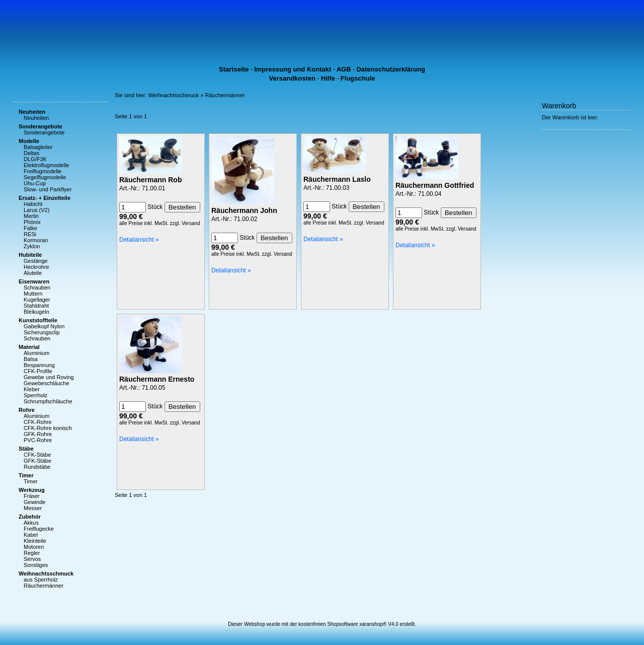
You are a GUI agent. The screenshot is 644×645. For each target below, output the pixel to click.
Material (29, 347)
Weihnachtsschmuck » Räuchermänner (197, 95)
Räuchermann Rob (150, 180)
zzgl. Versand (185, 223)
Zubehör (30, 517)
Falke (30, 228)
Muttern (33, 294)
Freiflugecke (39, 529)
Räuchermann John (244, 210)
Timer (26, 475)
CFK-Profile (38, 371)
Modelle (29, 141)
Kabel (31, 535)
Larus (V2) (36, 210)
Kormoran (36, 240)
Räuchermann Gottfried (435, 185)
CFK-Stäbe (37, 455)
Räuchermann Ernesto (157, 379)
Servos (32, 559)
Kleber (32, 389)
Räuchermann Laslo (337, 179)
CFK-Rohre (38, 422)
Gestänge (36, 261)
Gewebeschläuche (47, 383)
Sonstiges (36, 565)
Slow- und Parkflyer (48, 189)
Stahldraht (36, 306)
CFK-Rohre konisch (48, 428)
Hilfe (328, 78)
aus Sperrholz (41, 580)
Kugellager (37, 300)
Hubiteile (30, 255)
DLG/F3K (35, 159)
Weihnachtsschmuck (46, 574)
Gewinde (34, 502)
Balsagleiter (38, 147)
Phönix (32, 222)
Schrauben (37, 288)
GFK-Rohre (38, 434)
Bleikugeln (36, 312)
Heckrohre (36, 267)
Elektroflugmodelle (47, 165)
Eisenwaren (34, 281)
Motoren (34, 547)
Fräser (32, 496)
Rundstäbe (37, 467)
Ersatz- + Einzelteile (45, 198)
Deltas (31, 153)
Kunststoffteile (38, 320)
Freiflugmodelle (43, 171)
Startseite (234, 69)
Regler (32, 553)
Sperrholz (35, 395)
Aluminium (36, 353)
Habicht (33, 204)
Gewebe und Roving (49, 377)
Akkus (31, 523)
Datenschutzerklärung (391, 69)
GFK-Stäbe (37, 461)
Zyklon (32, 246)
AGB (344, 69)
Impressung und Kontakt (293, 69)
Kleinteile (35, 541)
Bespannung (39, 365)
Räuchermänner (44, 586)
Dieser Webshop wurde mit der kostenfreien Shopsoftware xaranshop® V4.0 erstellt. (322, 624)
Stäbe (26, 449)
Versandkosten (293, 78)
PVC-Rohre (38, 440)
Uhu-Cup (35, 183)
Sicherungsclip (42, 332)
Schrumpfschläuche (48, 401)
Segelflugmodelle (45, 177)
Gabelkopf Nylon (44, 326)
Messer (33, 508)
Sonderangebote (41, 126)
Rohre (27, 410)
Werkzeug (32, 490)
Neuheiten (32, 112)
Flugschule (358, 78)
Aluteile (33, 273)
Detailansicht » (139, 240)
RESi (30, 234)
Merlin (31, 216)
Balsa (31, 359)
